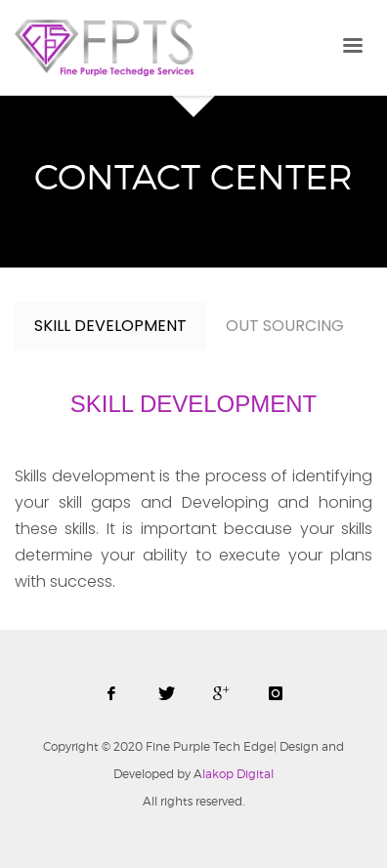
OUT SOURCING (285, 326)
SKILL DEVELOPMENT (110, 326)
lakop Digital (234, 774)
